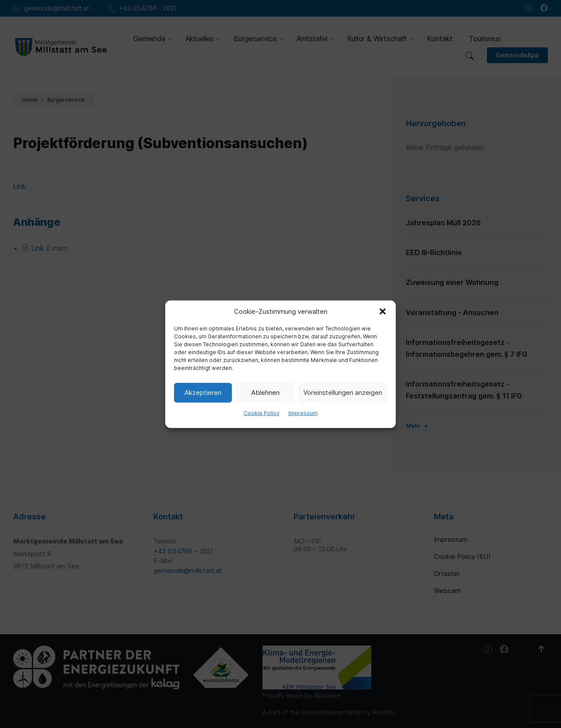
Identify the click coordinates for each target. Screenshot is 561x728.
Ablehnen (265, 392)
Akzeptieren (203, 392)
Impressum (303, 413)
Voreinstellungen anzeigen (343, 392)
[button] (383, 311)
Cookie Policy (262, 413)
